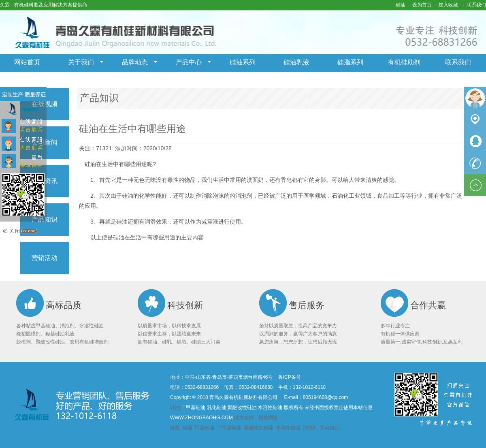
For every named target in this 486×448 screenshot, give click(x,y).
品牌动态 (135, 62)
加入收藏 (448, 5)
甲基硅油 (205, 428)
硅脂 (176, 428)
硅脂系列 (350, 62)
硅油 (401, 5)
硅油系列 (243, 62)
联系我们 (476, 5)
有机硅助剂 (404, 62)
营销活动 (45, 258)
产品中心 (189, 62)
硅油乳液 (296, 62)
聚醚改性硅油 (259, 428)
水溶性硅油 (288, 428)
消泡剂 (310, 428)
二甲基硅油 (229, 428)
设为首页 (422, 5)
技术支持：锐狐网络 (256, 418)
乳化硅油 (330, 428)
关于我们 (81, 62)
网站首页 (27, 62)
